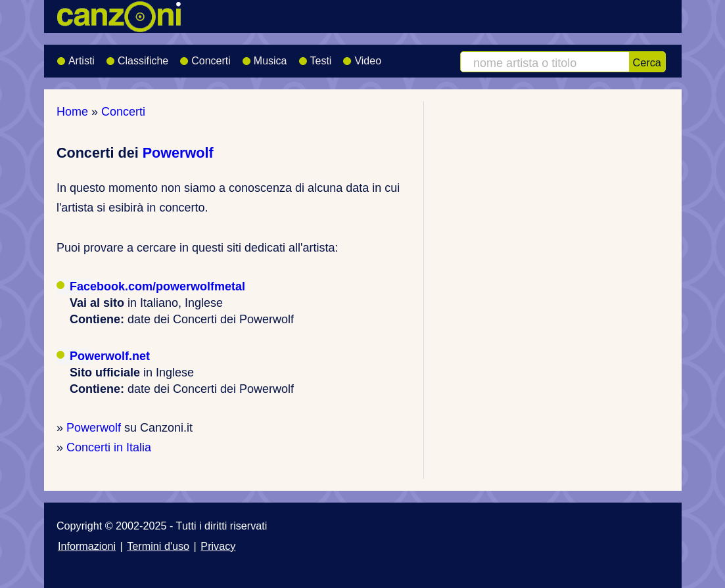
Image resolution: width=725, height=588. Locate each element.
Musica (265, 57)
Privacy (218, 546)
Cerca (647, 62)
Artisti (76, 57)
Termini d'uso (158, 546)
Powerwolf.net (110, 356)
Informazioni (87, 546)
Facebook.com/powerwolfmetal (157, 286)
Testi (315, 57)
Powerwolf (178, 153)
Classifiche (137, 57)
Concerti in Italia (109, 447)
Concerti (205, 57)
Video (362, 57)
